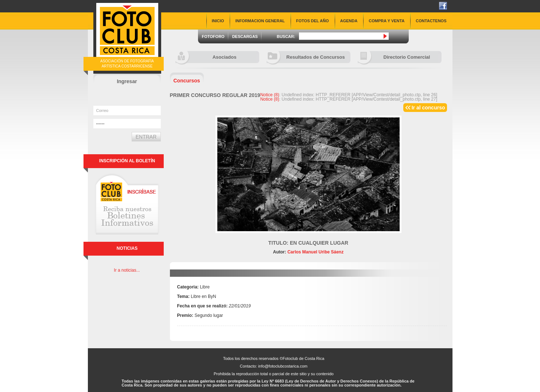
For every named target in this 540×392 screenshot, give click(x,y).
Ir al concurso (428, 108)
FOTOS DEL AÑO (312, 21)
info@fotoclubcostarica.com (283, 366)
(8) (270, 95)
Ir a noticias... (127, 270)
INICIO (218, 21)
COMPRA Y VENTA (386, 21)
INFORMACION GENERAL (260, 21)
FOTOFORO (213, 36)
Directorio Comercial (394, 57)
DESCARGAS (245, 36)
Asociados (206, 57)
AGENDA (349, 21)
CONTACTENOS (431, 21)
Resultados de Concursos (306, 57)
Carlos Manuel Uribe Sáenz (315, 252)
